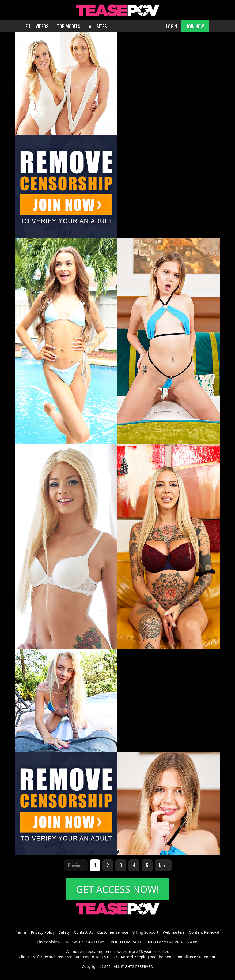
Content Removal (204, 932)
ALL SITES (98, 26)
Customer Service (113, 932)
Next (163, 865)
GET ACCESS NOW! (117, 889)
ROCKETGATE (70, 942)
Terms (21, 932)
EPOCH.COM (120, 942)
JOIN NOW (195, 26)
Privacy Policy (43, 932)
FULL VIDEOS (37, 26)
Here (32, 957)
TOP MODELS (69, 26)
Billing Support (145, 932)
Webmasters (174, 932)
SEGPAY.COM (93, 942)
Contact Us (83, 932)
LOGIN (171, 26)
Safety (64, 932)
